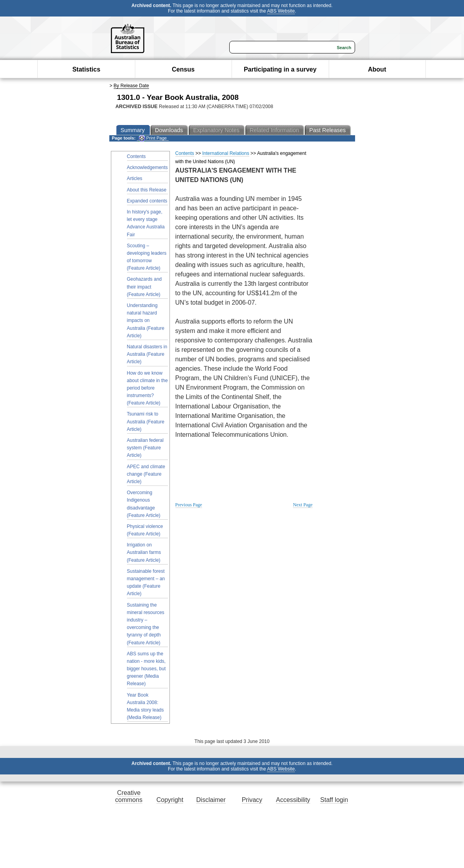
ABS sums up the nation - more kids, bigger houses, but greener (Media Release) (146, 669)
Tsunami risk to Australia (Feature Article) (146, 421)
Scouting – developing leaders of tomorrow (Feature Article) (147, 257)
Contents (136, 156)
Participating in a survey (280, 69)
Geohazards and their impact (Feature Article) (145, 287)
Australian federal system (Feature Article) (145, 448)
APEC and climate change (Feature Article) (146, 474)
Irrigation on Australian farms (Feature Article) (144, 552)
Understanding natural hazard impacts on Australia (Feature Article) (146, 321)
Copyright (170, 800)
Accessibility (293, 800)
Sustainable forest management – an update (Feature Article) (146, 583)
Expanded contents (147, 201)
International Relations (226, 153)
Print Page (153, 138)
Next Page (303, 505)
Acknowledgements (147, 167)
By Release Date (131, 86)
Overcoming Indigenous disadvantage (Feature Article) (144, 504)
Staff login (334, 800)
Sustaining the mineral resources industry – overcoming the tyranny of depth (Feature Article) (146, 624)
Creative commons (129, 796)
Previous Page (189, 505)
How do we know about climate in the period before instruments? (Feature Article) (147, 388)
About (377, 69)
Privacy (252, 800)
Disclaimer (211, 800)
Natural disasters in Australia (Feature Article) (147, 354)
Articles (135, 178)
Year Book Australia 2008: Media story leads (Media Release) (145, 706)
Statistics (86, 69)
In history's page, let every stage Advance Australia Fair (146, 223)
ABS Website (281, 11)
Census (183, 69)
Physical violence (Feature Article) (145, 530)
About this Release (147, 190)
